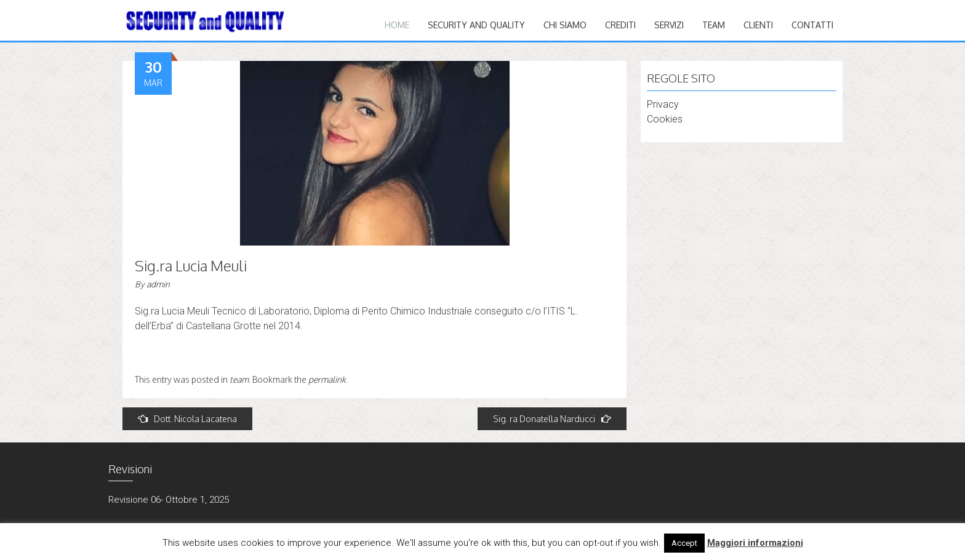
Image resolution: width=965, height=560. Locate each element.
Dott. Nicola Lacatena (187, 419)
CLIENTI (758, 25)
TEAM (714, 25)
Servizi (669, 25)
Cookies (665, 119)
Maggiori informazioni (755, 543)
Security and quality (476, 25)
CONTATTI (812, 25)
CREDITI (620, 25)
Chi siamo (565, 25)
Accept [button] (684, 543)
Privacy (663, 104)
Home (397, 25)
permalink (327, 379)
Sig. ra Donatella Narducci (552, 419)
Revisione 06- (136, 500)
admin (158, 284)
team (239, 379)
